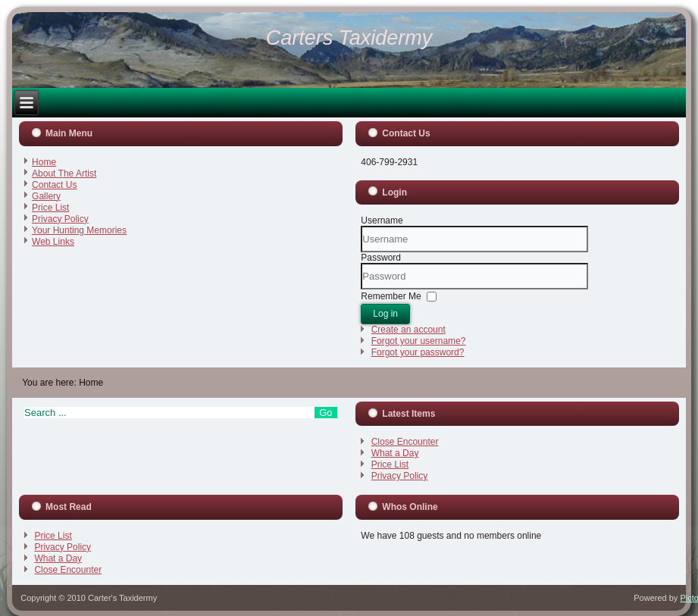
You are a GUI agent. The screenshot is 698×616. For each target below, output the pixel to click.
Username (382, 220)
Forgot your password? (418, 352)
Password (381, 258)
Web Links (53, 242)
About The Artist (64, 174)
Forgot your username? (419, 341)
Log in (385, 314)
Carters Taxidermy (349, 38)
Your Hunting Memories (79, 230)
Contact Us (54, 185)
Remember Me (391, 296)
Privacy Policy (60, 219)
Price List (50, 208)
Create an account (408, 330)
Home (44, 162)
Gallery (46, 196)
